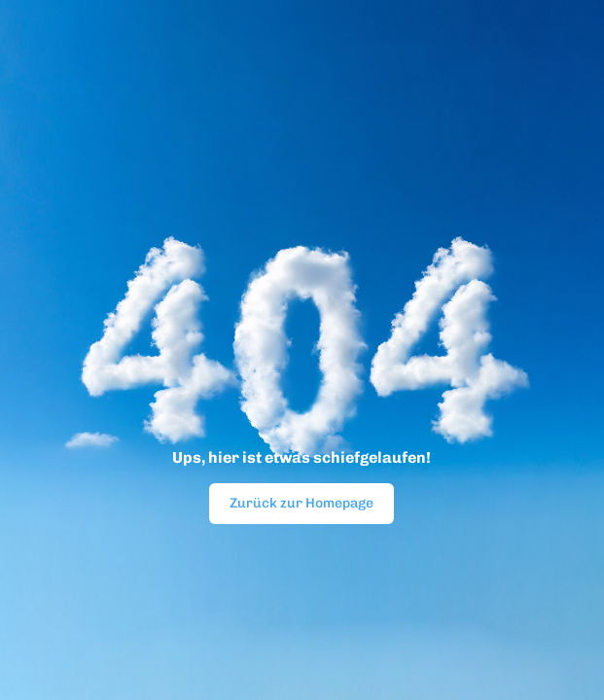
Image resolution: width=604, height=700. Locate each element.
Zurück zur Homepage (302, 503)
